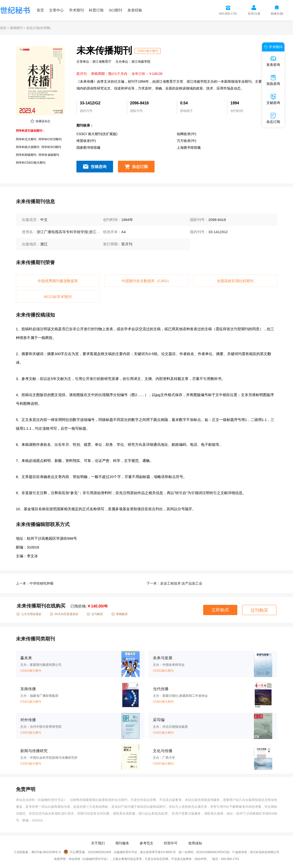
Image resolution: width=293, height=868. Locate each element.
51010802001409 (99, 852)
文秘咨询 (273, 99)
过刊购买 (95, 614)
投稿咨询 (99, 167)
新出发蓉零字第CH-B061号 (158, 852)
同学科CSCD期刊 (50, 139)
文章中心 (56, 10)
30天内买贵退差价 (64, 614)
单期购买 (120, 614)
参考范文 (146, 843)
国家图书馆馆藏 (88, 148)
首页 (40, 10)
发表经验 (135, 10)
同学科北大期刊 (26, 139)
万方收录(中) (186, 141)
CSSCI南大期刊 (148, 51)
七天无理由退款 (29, 614)
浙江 (44, 244)
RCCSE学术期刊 (58, 297)
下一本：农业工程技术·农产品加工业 (174, 583)
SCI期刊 (115, 10)
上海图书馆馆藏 (189, 148)
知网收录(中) (186, 134)
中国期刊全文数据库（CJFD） (146, 281)
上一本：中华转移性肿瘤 (35, 583)
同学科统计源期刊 (28, 147)
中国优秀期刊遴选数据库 (58, 281)
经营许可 (171, 843)
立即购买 (220, 610)
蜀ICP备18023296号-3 (46, 852)
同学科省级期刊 (49, 155)
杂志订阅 (140, 167)
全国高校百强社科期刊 (235, 281)
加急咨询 (273, 80)
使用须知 (195, 843)
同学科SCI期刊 (51, 147)
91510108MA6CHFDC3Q (213, 852)
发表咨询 (273, 61)
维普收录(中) (86, 141)
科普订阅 (96, 10)
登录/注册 (254, 14)
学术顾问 (272, 47)
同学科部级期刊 (26, 155)
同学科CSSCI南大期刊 (31, 163)
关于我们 (98, 843)
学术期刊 (76, 10)
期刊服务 (122, 843)
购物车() (277, 14)
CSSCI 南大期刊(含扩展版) (97, 134)
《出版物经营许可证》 (51, 800)
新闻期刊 (16, 28)
